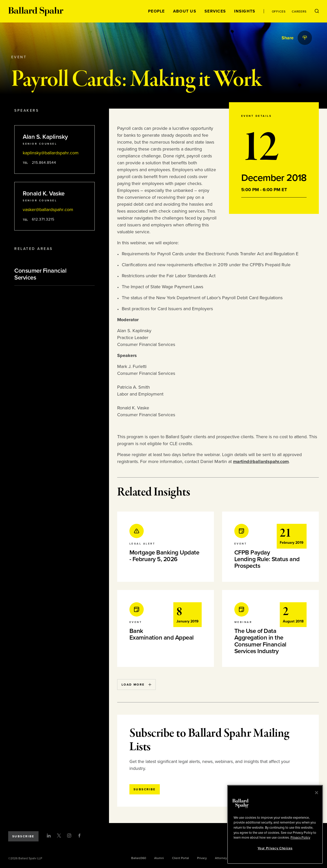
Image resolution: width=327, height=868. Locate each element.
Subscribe (23, 836)
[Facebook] (79, 836)
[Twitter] (59, 836)
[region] (275, 824)
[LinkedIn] (49, 836)
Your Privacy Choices (275, 848)
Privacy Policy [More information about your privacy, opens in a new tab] (300, 838)
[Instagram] (69, 836)
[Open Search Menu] (317, 11)
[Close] (317, 793)
